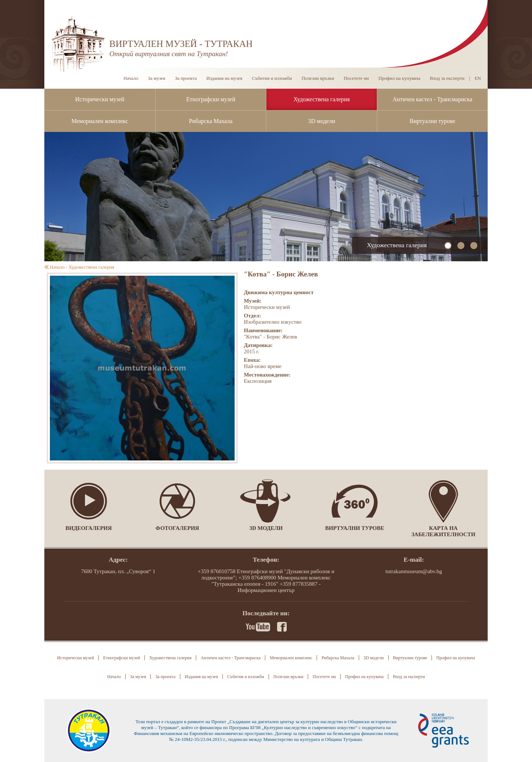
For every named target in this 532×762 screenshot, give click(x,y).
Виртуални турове (432, 121)
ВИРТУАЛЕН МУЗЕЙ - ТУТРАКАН (181, 44)
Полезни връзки (318, 78)
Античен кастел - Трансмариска (433, 99)
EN (478, 78)
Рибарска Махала (211, 121)
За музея (156, 78)
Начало (131, 78)
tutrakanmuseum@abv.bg (414, 571)
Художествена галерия (321, 99)
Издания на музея (224, 78)
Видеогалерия (88, 528)
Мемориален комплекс (100, 121)
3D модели (322, 121)
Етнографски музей (211, 99)
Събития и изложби (272, 78)
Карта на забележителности (443, 531)
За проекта (186, 78)
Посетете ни (356, 78)
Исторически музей (100, 99)
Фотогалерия (177, 528)
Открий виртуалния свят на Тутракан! (169, 54)
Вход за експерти (447, 78)
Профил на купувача (399, 78)
